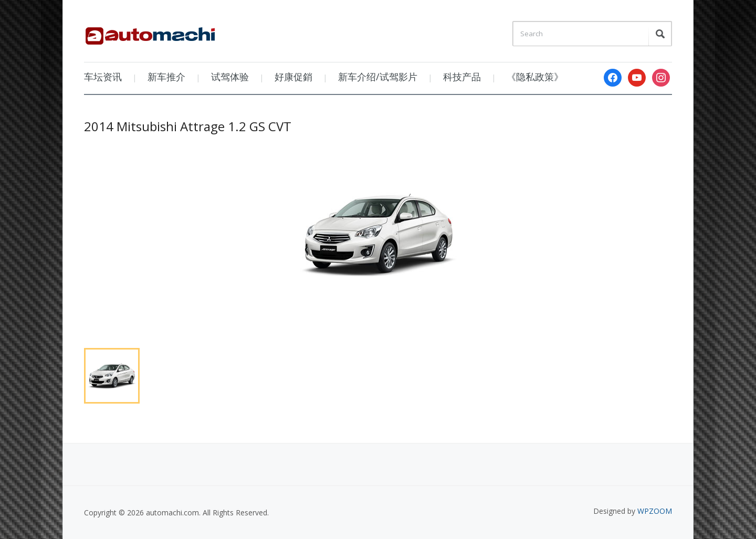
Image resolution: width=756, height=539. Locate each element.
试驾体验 (230, 77)
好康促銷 (293, 77)
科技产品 (462, 77)
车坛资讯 (103, 77)
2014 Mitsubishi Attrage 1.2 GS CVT (188, 126)
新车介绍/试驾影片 (378, 77)
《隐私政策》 (535, 77)
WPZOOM (655, 511)
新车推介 (166, 77)
